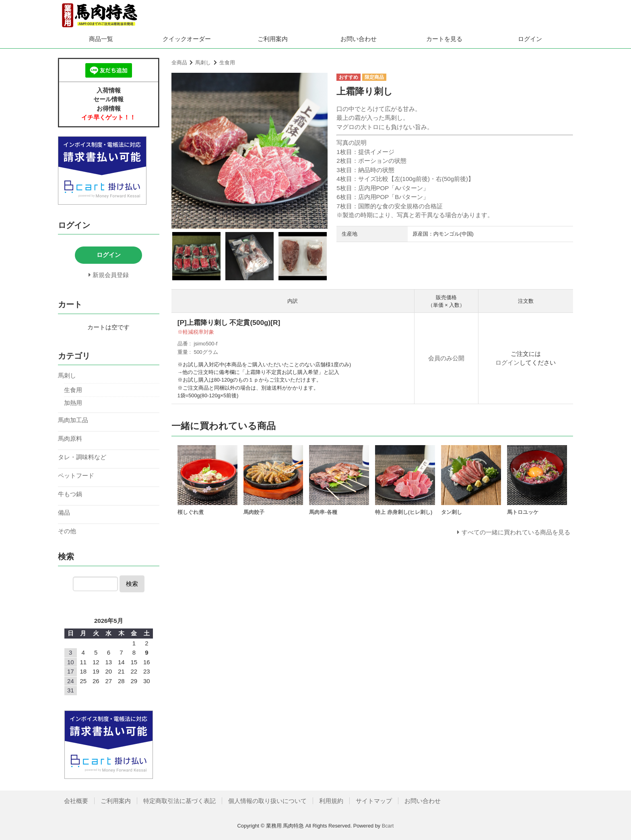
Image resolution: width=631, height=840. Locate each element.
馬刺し (203, 63)
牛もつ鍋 (70, 494)
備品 (64, 512)
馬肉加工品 (73, 420)
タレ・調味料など (82, 457)
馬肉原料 (70, 438)
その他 (67, 531)
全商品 (179, 63)
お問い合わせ (359, 39)
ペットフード (76, 475)
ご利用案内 (273, 39)
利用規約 (331, 801)
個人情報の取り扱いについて (267, 801)
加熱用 (73, 403)
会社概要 (76, 801)
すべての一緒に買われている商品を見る (516, 532)
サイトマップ (374, 801)
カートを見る (444, 39)
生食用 (227, 63)
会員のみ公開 (446, 358)
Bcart (388, 826)
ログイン (530, 39)
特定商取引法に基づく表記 (179, 801)
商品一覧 (101, 39)
